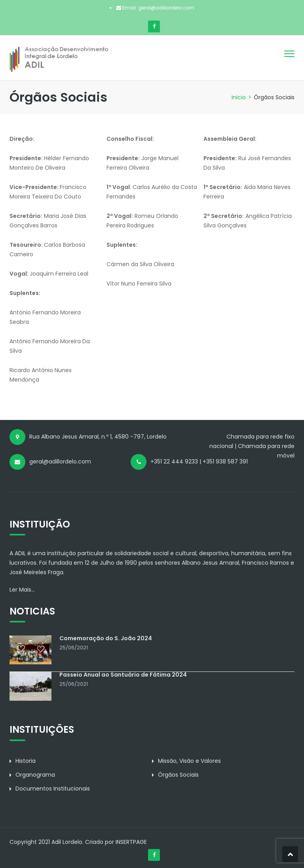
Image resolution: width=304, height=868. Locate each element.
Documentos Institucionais (53, 789)
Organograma (35, 775)
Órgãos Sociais (178, 775)
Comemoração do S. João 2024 (106, 638)
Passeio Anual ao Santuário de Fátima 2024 (123, 675)
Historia (26, 761)
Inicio (239, 97)
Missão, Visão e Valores (189, 761)
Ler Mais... (22, 590)
